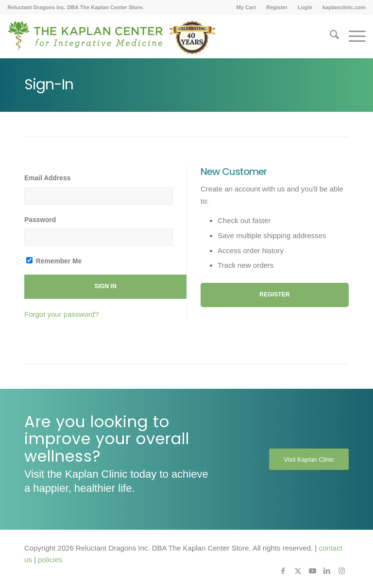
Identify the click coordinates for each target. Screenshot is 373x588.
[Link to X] (298, 571)
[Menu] (352, 36)
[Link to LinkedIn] (327, 571)
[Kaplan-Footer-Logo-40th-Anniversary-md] (112, 40)
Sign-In (49, 85)
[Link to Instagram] (341, 571)
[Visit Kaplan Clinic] (309, 459)
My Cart (246, 7)
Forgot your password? (61, 314)
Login (305, 7)
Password (40, 220)
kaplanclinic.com (344, 7)
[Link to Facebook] (283, 571)
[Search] (330, 36)
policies (50, 560)
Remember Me (54, 261)
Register (277, 7)
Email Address (47, 178)
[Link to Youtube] (312, 571)
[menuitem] (246, 7)
